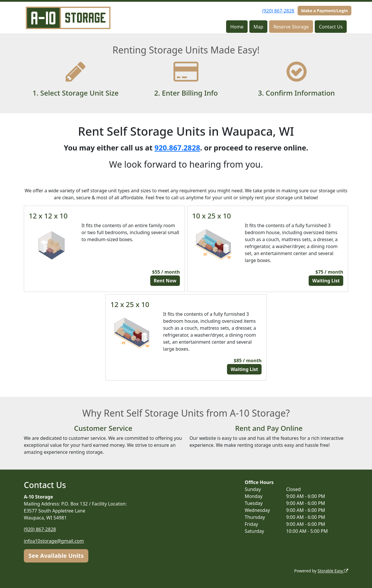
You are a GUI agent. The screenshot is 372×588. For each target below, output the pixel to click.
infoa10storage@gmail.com (54, 541)
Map (259, 27)
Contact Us (331, 27)
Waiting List (326, 281)
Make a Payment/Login (324, 11)
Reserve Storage (291, 27)
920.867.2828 (177, 148)
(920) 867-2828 (278, 11)
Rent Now (165, 281)
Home (237, 27)
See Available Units (56, 556)
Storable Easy (333, 571)
